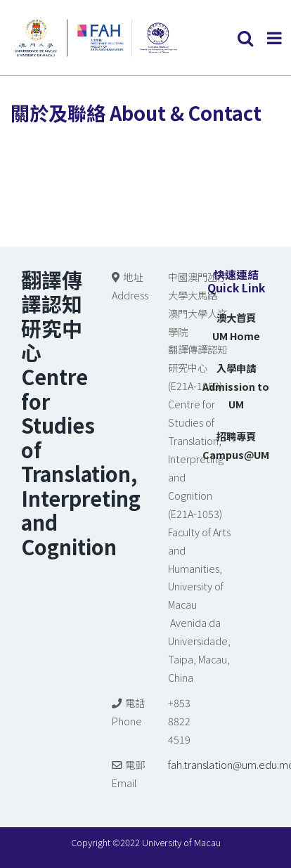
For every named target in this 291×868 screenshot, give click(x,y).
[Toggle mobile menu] (276, 38)
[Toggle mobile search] (245, 38)
